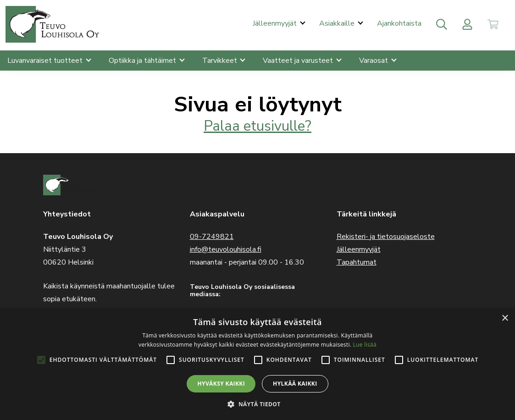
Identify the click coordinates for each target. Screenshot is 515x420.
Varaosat (374, 61)
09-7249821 (212, 237)
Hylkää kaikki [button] (295, 384)
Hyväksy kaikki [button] (221, 384)
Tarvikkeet (221, 61)
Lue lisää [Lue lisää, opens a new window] (365, 345)
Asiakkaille (338, 23)
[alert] (257, 364)
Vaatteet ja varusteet (299, 61)
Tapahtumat (357, 262)
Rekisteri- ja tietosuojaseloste (386, 237)
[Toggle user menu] (467, 24)
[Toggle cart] (493, 24)
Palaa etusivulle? (257, 126)
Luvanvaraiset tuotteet (46, 61)
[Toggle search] (442, 24)
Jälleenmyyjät (276, 23)
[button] (257, 404)
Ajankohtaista (399, 23)
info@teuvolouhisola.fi (226, 249)
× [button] (505, 318)
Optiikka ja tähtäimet (143, 61)
